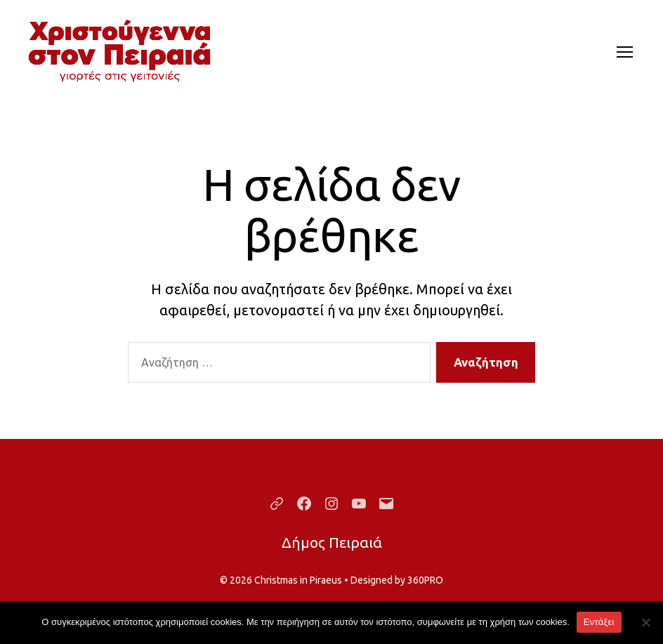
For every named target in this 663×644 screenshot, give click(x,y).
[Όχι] (645, 622)
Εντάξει (599, 622)
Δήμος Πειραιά (332, 542)
